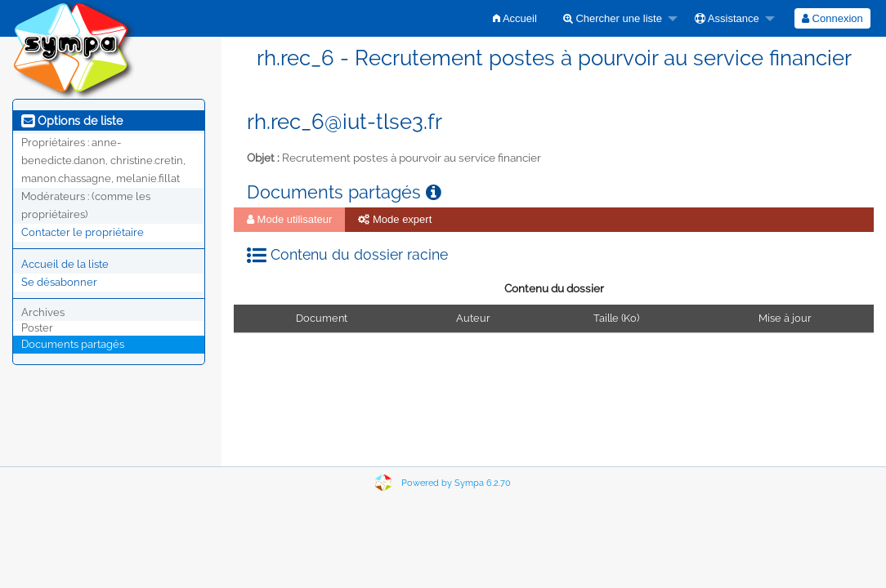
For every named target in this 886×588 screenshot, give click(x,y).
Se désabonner (59, 282)
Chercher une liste (613, 18)
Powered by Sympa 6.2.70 (456, 483)
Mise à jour (785, 318)
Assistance (727, 18)
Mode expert (395, 219)
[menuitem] (515, 18)
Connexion (832, 18)
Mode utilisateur (289, 219)
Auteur (473, 318)
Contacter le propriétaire (83, 232)
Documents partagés (73, 344)
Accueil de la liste (65, 264)
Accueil (515, 18)
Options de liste (72, 121)
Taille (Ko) (616, 318)
